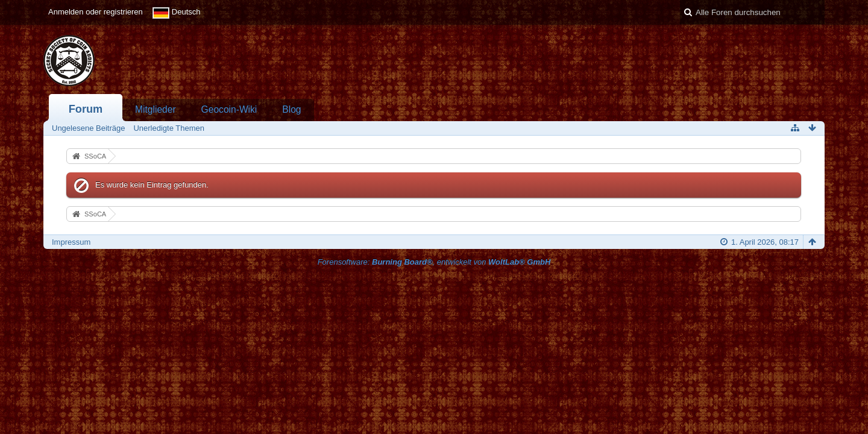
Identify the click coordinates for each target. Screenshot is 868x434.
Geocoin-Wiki (229, 109)
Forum (86, 109)
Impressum (71, 242)
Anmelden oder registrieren (96, 12)
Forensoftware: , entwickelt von (434, 262)
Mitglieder (156, 109)
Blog (291, 109)
